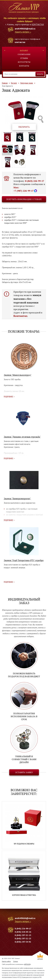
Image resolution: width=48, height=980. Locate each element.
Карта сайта (6, 961)
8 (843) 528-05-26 (23, 932)
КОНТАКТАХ (38, 24)
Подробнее (9, 397)
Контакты (24, 66)
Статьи (15, 961)
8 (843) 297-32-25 (23, 938)
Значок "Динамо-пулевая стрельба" (22, 437)
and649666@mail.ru (25, 29)
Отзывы (24, 58)
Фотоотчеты (24, 62)
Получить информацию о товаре (24, 199)
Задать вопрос (22, 32)
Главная (5, 83)
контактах (20, 42)
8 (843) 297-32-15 (23, 935)
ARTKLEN (27, 964)
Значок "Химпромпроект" (17, 499)
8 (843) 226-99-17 (35, 181)
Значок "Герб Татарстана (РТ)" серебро (24, 560)
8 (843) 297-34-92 (23, 942)
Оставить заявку (24, 772)
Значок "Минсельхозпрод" (18, 375)
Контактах (20, 316)
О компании (24, 54)
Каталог (24, 51)
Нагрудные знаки (27, 83)
